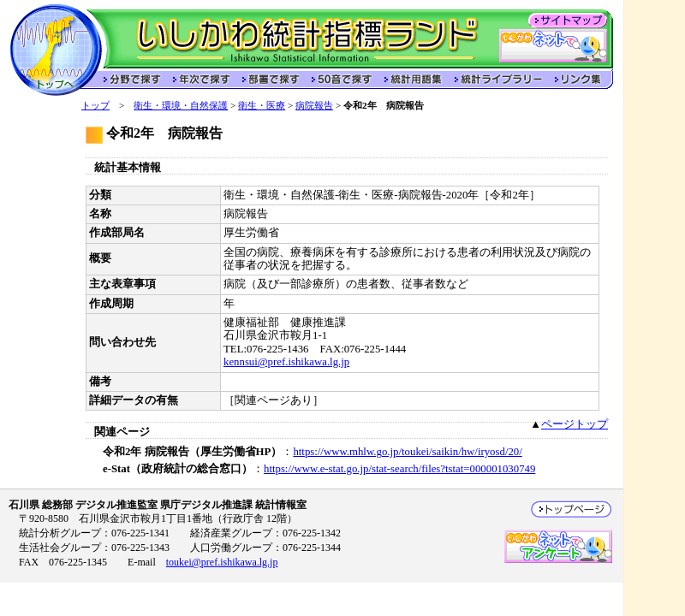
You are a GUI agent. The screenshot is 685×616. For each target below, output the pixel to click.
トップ (95, 105)
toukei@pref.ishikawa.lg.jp (222, 562)
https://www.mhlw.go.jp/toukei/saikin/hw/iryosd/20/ (407, 452)
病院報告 (314, 105)
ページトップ (575, 424)
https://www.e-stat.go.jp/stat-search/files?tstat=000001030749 (399, 469)
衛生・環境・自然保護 (181, 105)
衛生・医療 (262, 105)
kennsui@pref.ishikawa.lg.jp (286, 362)
